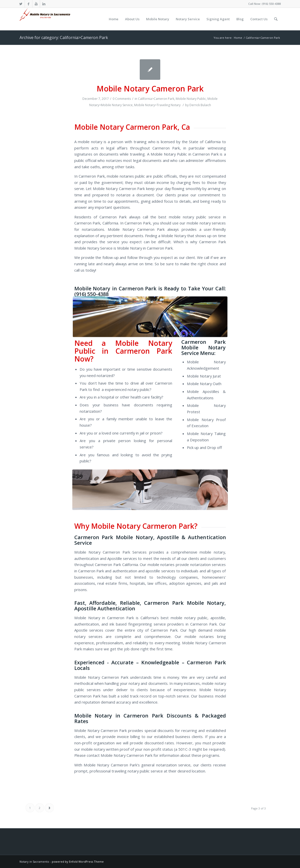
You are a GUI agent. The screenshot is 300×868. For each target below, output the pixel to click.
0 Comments (122, 99)
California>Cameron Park (156, 99)
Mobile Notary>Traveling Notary (157, 105)
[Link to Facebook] (29, 4)
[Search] (276, 19)
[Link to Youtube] (36, 4)
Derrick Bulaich (200, 105)
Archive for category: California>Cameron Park (64, 37)
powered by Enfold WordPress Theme (78, 862)
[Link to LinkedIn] (44, 4)
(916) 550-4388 (271, 4)
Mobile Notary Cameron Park (150, 89)
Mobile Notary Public (191, 99)
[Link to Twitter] (21, 4)
